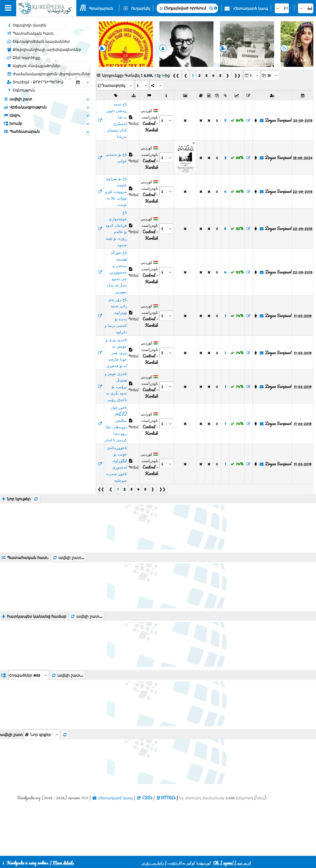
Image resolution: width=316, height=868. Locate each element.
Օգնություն (21, 90)
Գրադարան (101, 8)
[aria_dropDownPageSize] (270, 75)
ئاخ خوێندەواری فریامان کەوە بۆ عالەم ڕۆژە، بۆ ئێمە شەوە (116, 228)
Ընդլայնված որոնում (185, 8)
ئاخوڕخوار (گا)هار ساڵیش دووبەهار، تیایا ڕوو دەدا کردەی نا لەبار (116, 423)
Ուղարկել (141, 8)
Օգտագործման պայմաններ (38, 41)
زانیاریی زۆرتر (153, 863)
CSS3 (147, 798)
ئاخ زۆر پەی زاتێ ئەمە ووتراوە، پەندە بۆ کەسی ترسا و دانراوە (116, 315)
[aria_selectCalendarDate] (83, 82)
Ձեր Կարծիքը (24, 57)
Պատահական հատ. (30, 33)
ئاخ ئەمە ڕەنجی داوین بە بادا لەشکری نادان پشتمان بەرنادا (116, 120)
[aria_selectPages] (252, 75)
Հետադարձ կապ (251, 8)
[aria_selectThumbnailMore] (42, 734)
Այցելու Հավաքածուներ (34, 65)
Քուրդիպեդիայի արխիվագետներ (44, 49)
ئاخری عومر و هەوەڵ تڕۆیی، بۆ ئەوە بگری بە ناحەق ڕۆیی (116, 386)
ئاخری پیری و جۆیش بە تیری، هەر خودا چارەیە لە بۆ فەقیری (116, 353)
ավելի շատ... (68, 557)
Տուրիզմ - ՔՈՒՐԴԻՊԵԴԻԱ (35, 82)
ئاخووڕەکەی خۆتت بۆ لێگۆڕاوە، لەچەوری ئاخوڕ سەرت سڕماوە (116, 464)
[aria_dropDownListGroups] (28, 675)
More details (63, 863)
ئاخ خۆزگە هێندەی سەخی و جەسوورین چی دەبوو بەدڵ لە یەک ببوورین (117, 272)
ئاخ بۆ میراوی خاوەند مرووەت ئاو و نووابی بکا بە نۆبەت (116, 191)
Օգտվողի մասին (27, 25)
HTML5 (168, 798)
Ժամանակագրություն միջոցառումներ (49, 74)
